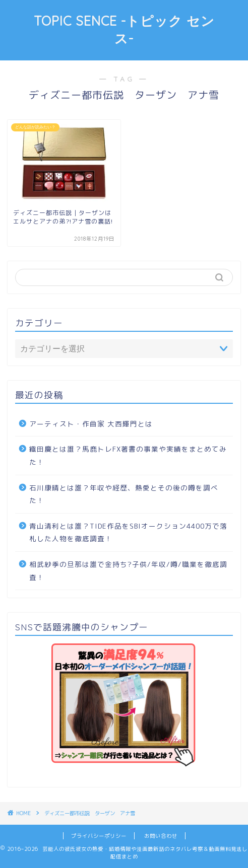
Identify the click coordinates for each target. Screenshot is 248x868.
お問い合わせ (161, 836)
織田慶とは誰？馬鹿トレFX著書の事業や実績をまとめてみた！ (128, 455)
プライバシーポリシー (99, 836)
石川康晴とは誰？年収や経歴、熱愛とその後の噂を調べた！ (124, 494)
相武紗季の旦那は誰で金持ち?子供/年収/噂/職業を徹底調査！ (128, 571)
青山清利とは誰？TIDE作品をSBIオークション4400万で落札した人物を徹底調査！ (128, 532)
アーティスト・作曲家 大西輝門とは (91, 424)
